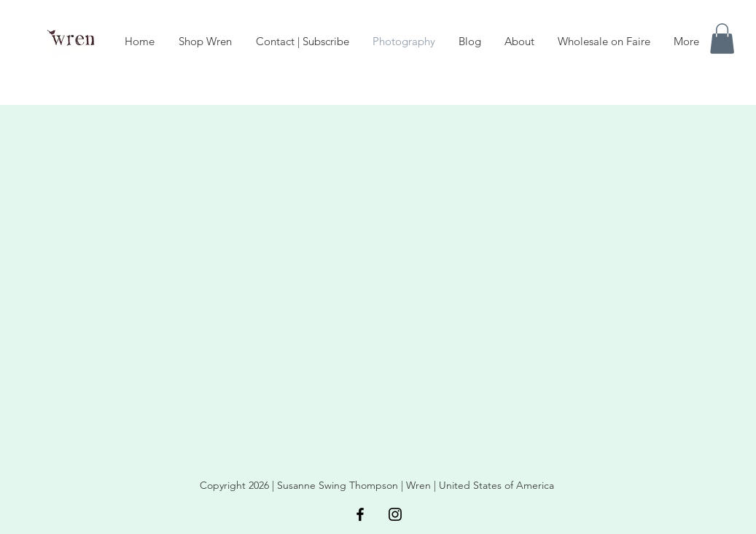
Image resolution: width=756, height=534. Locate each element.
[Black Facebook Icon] (360, 514)
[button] (722, 39)
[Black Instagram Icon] (395, 514)
